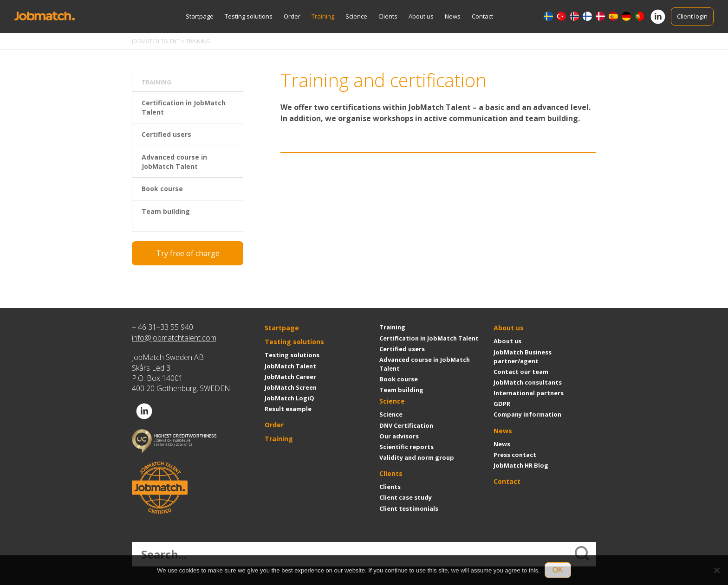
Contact (482, 16)
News (453, 16)
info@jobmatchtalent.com (174, 338)
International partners (529, 393)
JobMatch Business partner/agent (523, 357)
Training (323, 16)
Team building (166, 211)
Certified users (166, 134)
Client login (692, 16)
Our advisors (399, 436)
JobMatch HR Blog (521, 465)
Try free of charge (188, 253)
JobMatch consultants (528, 382)
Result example (288, 409)
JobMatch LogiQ (289, 398)
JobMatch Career (290, 377)
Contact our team (521, 372)
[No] (716, 570)
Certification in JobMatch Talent (184, 107)
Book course (162, 189)
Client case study (406, 497)
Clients (388, 16)
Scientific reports (406, 447)
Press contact (515, 455)
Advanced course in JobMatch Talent (174, 162)
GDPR (502, 404)
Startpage (200, 16)
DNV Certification (406, 425)
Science (356, 16)
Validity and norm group (417, 457)
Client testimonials (409, 508)
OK (558, 570)
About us (421, 16)
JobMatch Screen (291, 387)
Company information (527, 414)
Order (292, 16)
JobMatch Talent (290, 366)
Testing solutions (249, 16)
